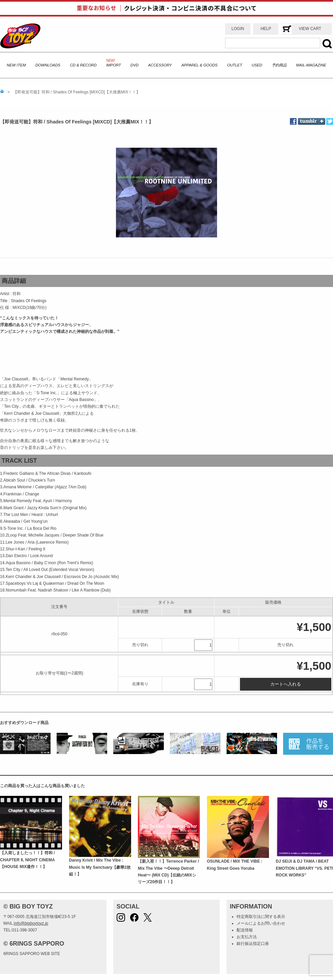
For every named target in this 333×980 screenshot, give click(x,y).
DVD (134, 65)
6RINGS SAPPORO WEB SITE (32, 954)
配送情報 (245, 930)
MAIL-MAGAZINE (311, 65)
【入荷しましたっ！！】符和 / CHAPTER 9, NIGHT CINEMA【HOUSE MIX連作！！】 (27, 860)
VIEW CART (310, 29)
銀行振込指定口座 (253, 944)
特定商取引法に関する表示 (261, 917)
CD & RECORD (83, 65)
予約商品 (279, 65)
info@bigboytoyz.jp (31, 923)
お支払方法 (247, 937)
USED (257, 65)
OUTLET (235, 65)
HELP (266, 29)
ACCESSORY (160, 65)
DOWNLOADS (48, 65)
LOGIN (238, 29)
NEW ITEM (16, 65)
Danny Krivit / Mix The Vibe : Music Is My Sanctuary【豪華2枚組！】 (100, 867)
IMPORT (114, 65)
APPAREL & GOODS (199, 65)
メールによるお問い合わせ (261, 923)
